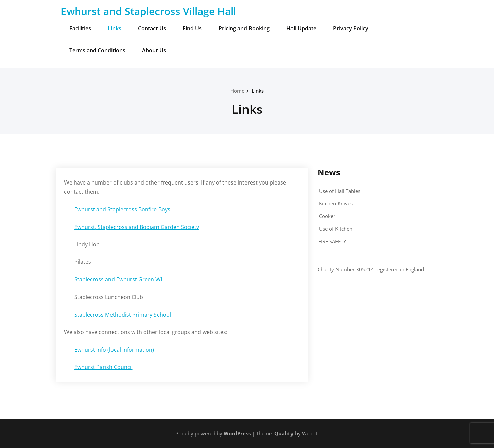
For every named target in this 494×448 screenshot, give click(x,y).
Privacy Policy (351, 28)
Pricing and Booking (244, 28)
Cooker (327, 216)
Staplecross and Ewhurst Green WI (118, 279)
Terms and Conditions (97, 50)
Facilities (80, 28)
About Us (154, 50)
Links (115, 28)
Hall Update (301, 28)
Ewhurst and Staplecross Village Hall (148, 11)
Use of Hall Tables (340, 191)
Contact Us (152, 28)
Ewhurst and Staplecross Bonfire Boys (122, 209)
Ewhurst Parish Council (103, 367)
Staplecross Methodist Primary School (123, 315)
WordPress (237, 433)
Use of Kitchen (336, 229)
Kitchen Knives (336, 203)
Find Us (192, 28)
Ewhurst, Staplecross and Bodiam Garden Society (137, 227)
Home (238, 91)
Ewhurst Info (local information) (114, 350)
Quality (284, 433)
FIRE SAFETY (332, 241)
